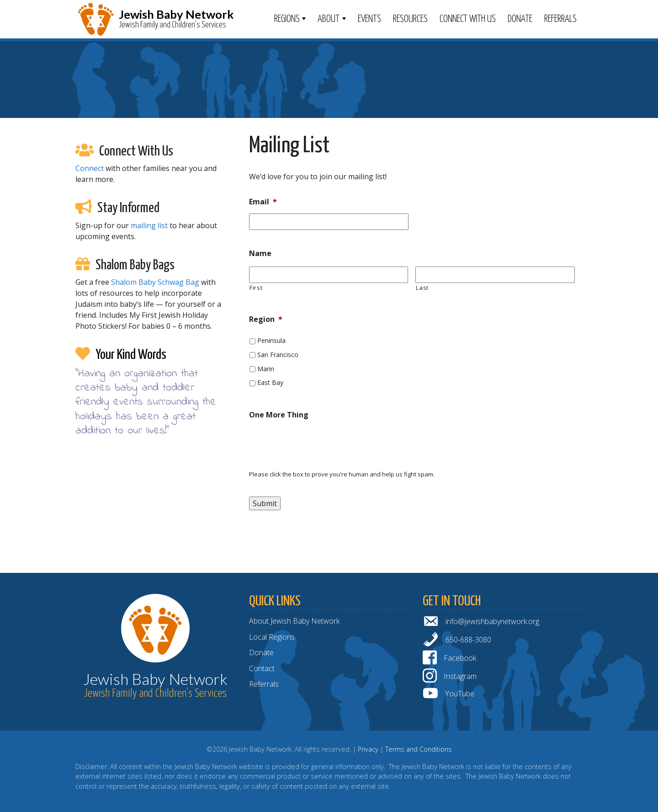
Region (266, 319)
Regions (287, 19)
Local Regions (272, 637)
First (256, 288)
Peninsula (271, 340)
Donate (520, 19)
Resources (410, 19)
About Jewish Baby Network (294, 621)
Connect (90, 168)
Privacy (368, 749)
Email (263, 202)
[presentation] (318, 445)
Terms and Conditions (419, 749)
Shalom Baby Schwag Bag (155, 282)
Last (422, 288)
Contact (262, 668)
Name (260, 254)
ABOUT (329, 19)
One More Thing (279, 415)
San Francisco (278, 355)
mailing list (149, 225)
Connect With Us (468, 19)
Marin (266, 369)
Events (369, 19)
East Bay (270, 382)
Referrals (560, 19)
